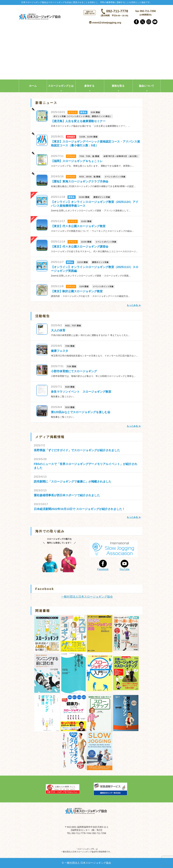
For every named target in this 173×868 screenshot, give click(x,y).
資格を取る (118, 86)
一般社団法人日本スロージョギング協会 (87, 597)
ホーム (33, 86)
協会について (147, 86)
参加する (89, 86)
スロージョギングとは (61, 86)
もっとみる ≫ (134, 305)
